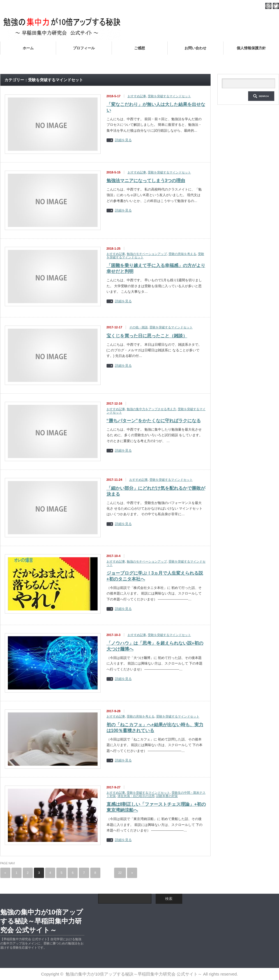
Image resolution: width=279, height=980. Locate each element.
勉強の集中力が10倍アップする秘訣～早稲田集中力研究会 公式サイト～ (42, 921)
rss (268, 6)
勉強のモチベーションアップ (147, 254)
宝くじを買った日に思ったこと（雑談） (147, 336)
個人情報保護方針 (251, 48)
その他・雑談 (139, 327)
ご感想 (139, 48)
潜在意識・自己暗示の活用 (136, 796)
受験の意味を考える (182, 254)
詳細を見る (123, 140)
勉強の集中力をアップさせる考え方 (151, 409)
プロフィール (84, 48)
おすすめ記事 (137, 96)
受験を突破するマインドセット (169, 96)
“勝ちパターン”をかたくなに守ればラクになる (154, 421)
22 (120, 873)
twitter (276, 6)
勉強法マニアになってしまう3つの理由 (146, 181)
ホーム (28, 48)
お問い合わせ (195, 48)
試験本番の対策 (167, 796)
